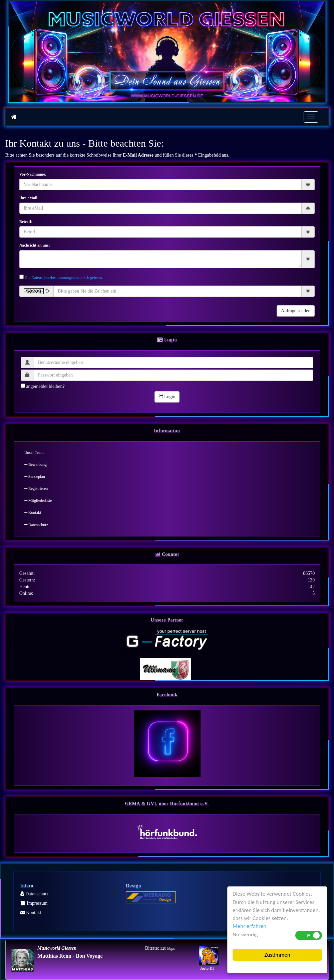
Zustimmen (277, 955)
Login (167, 397)
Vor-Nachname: (33, 174)
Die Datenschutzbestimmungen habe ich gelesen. (64, 278)
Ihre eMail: (29, 198)
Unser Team (34, 453)
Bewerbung (36, 465)
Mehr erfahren (249, 926)
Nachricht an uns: (35, 245)
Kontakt (33, 512)
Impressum (34, 903)
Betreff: (26, 222)
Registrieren (36, 489)
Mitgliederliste (38, 500)
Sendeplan (35, 477)
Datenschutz (36, 525)
